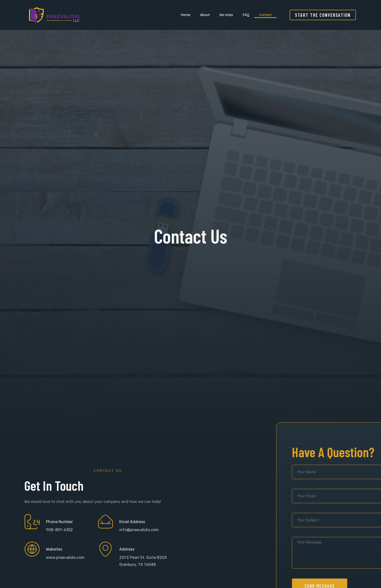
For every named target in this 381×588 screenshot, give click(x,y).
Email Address (132, 522)
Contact (265, 15)
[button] (323, 15)
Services (226, 15)
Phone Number (59, 522)
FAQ (246, 15)
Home (186, 15)
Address (127, 549)
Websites (54, 549)
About (205, 15)
